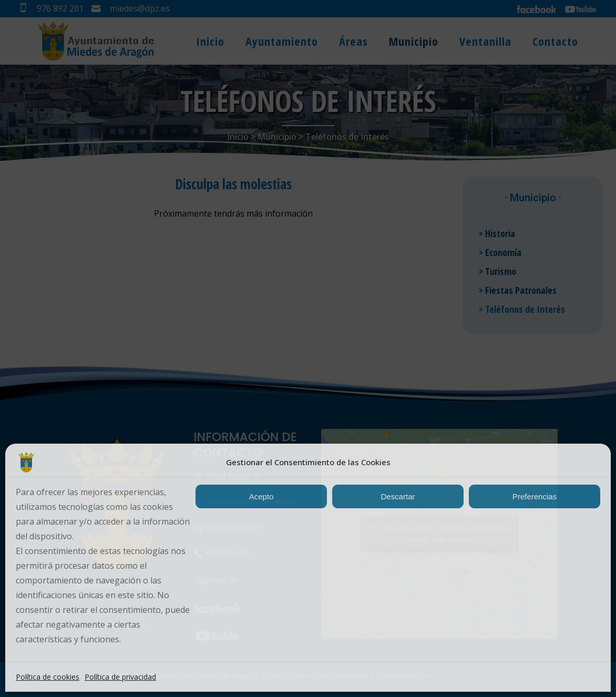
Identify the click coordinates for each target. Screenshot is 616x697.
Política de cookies (48, 677)
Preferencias (535, 496)
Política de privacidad (120, 677)
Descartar (398, 496)
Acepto (261, 496)
